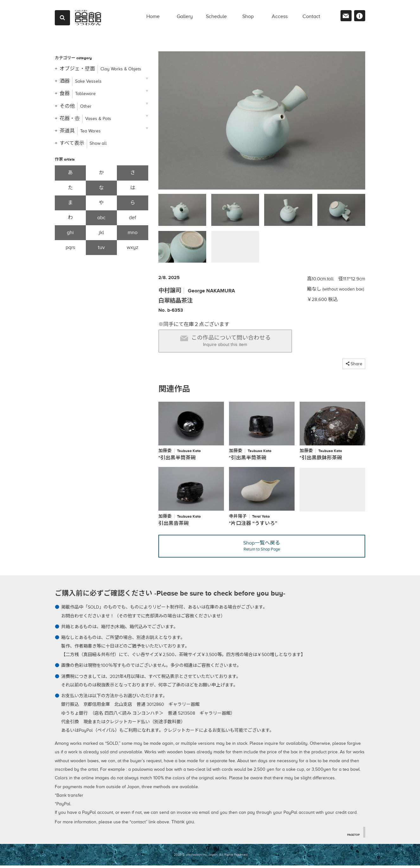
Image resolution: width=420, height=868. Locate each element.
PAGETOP (352, 837)
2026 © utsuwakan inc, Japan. (196, 857)
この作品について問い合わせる (225, 341)
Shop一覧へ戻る (262, 549)
